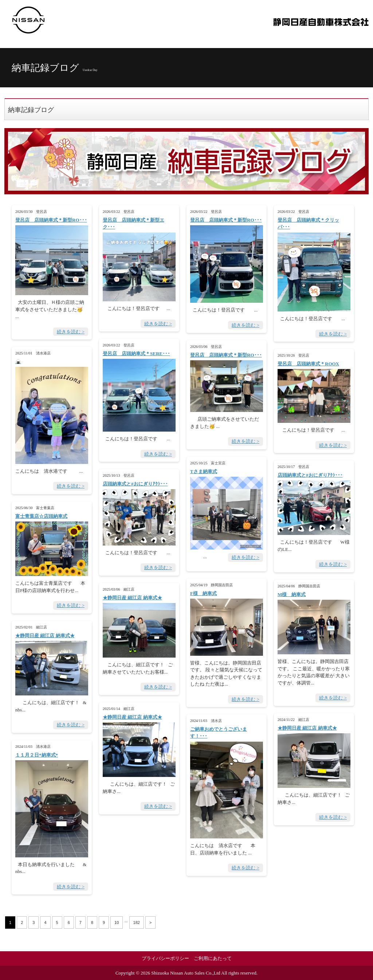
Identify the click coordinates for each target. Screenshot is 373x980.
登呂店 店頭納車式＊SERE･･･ (136, 354)
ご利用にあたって (213, 958)
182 (137, 923)
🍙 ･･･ (18, 362)
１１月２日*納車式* (37, 755)
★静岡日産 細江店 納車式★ (132, 598)
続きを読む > (71, 332)
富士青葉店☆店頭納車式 (41, 516)
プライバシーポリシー (165, 958)
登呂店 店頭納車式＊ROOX (308, 364)
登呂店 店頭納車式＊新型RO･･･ (51, 220)
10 (117, 923)
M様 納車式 (292, 594)
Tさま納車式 (204, 471)
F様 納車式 (203, 593)
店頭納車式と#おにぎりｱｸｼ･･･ (310, 475)
